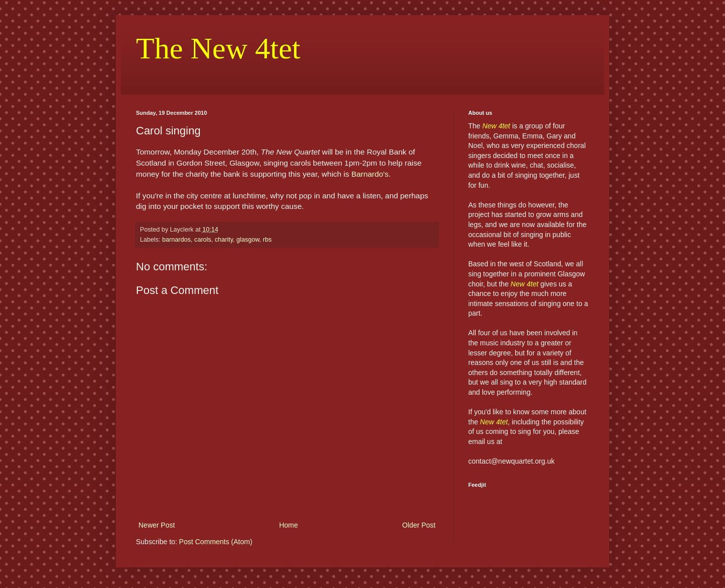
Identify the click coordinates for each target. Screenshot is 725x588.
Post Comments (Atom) (216, 542)
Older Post (419, 525)
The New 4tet (218, 48)
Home (288, 525)
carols (203, 240)
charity (224, 240)
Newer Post (157, 525)
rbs (267, 240)
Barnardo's (370, 174)
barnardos (176, 240)
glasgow (248, 240)
